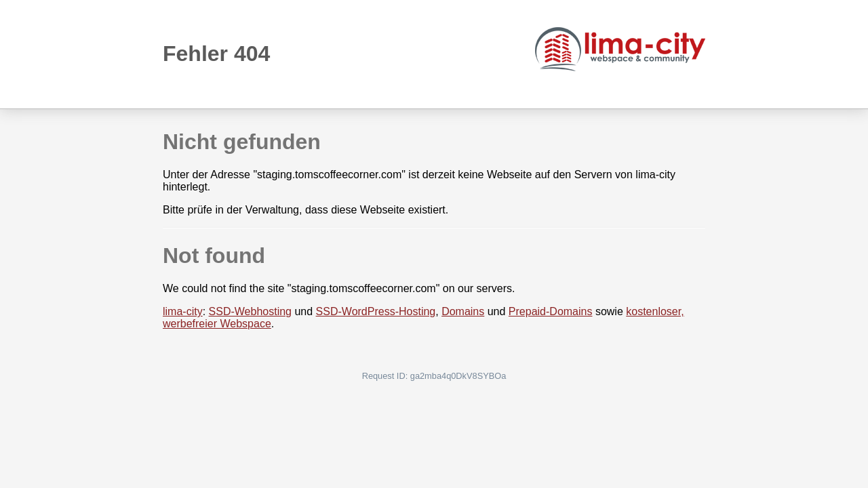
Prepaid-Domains (551, 311)
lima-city (183, 311)
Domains (463, 311)
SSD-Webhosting (250, 311)
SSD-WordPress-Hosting (376, 311)
